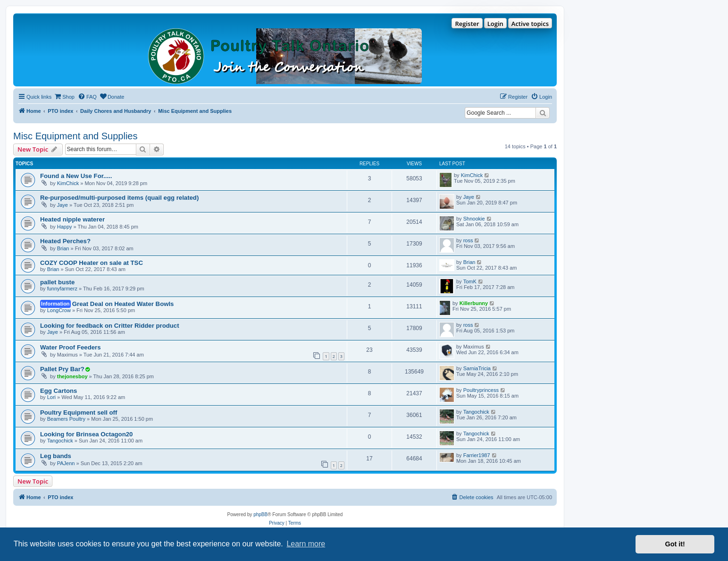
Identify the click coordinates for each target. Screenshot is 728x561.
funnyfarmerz (62, 289)
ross (468, 240)
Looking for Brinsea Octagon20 (86, 434)
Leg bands (56, 456)
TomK (470, 281)
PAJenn (66, 463)
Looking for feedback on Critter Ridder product (110, 326)
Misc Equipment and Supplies (75, 136)
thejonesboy (72, 376)
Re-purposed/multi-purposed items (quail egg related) (119, 198)
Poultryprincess (481, 390)
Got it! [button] (675, 544)
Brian (63, 248)
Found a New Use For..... (76, 176)
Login (495, 24)
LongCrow (59, 310)
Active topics (530, 24)
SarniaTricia (477, 368)
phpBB (260, 514)
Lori (51, 397)
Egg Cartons (59, 391)
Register (467, 24)
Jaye (63, 205)
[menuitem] (64, 97)
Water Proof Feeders (71, 347)
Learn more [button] (306, 544)
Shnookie (474, 219)
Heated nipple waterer (72, 219)
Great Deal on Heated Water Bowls (123, 304)
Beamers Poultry (66, 419)
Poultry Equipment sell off (79, 412)
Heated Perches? (65, 241)
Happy (65, 227)
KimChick (68, 183)
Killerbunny (474, 303)
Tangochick (476, 412)
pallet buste (57, 282)
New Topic (33, 481)
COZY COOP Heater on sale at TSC (92, 263)
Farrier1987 (477, 455)
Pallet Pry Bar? (62, 369)
